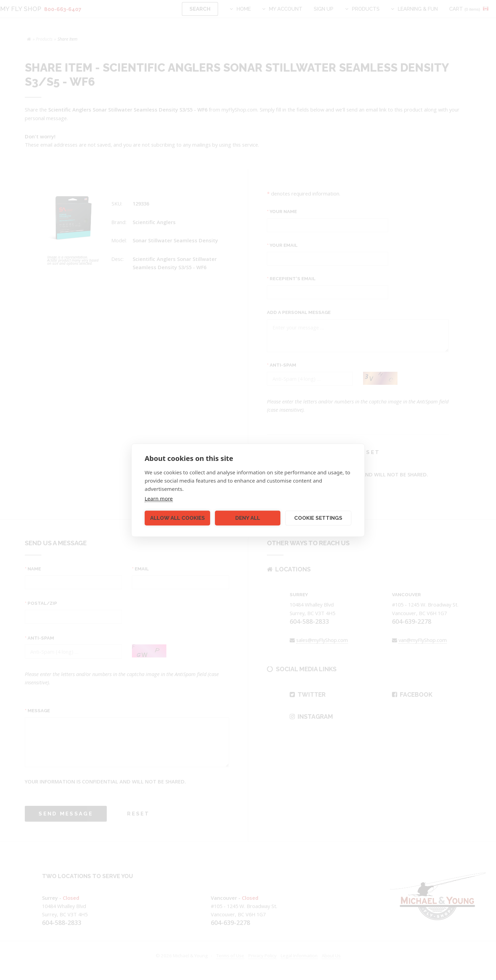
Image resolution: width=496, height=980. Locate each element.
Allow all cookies (178, 518)
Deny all (248, 518)
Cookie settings (318, 518)
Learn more (159, 498)
